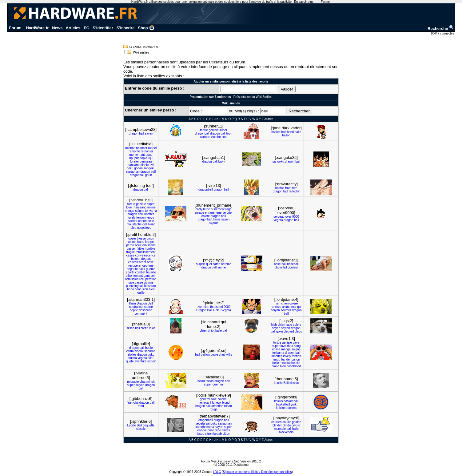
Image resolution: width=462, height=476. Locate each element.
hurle (206, 209)
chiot (211, 331)
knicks (279, 401)
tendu (150, 218)
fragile (131, 252)
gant (147, 276)
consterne (146, 307)
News (57, 28)
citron (209, 434)
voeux (139, 351)
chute (278, 267)
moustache (134, 224)
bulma (132, 358)
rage (229, 209)
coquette (149, 425)
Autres (269, 119)
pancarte (134, 165)
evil (152, 165)
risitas (209, 381)
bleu (133, 228)
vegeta (278, 220)
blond (226, 403)
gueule (150, 269)
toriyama (151, 211)
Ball (150, 303)
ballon (286, 135)
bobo (130, 289)
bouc (138, 245)
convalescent (137, 262)
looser (132, 238)
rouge (214, 409)
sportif (130, 272)
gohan (138, 168)
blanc (152, 224)
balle (298, 132)
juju (150, 158)
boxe (150, 262)
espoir (151, 361)
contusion (141, 289)
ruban (228, 406)
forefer (135, 161)
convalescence (145, 255)
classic (294, 383)
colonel (222, 399)
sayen (149, 133)
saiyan (275, 310)
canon (142, 221)
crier (230, 213)
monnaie (280, 429)
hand (290, 132)
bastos (280, 188)
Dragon (142, 303)
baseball (293, 264)
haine (217, 219)
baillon (205, 355)
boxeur (136, 259)
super (223, 130)
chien (285, 303)
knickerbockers (286, 408)
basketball (283, 404)
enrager (210, 213)
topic (143, 158)
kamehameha (205, 427)
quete (130, 361)
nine (207, 307)
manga (130, 211)
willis (229, 355)
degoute (132, 269)
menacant (204, 403)
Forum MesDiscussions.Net (220, 461)
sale (131, 282)
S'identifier (103, 28)
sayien (286, 328)
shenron (150, 351)
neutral (134, 307)
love (129, 207)
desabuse (145, 310)
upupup (134, 158)
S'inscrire (126, 28)
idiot (152, 328)
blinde (287, 425)
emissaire (149, 245)
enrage (199, 213)
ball (142, 133)
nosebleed (144, 228)
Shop (146, 28)
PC (86, 28)
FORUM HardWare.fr (144, 47)
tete (295, 188)
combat (140, 272)
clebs (298, 331)
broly (222, 161)
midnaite (133, 382)
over (288, 217)
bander (133, 221)
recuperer (135, 266)
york (294, 404)
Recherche (441, 28)
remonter (147, 151)
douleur (293, 267)
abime (132, 242)
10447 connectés (443, 33)
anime (151, 207)
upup (149, 155)
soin (153, 276)
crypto (296, 425)
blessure (150, 286)
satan (217, 264)
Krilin (132, 303)
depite (134, 310)
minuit (151, 382)
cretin (145, 328)
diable (145, 165)
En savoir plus (304, 2)
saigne (139, 211)
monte (134, 155)
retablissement (146, 252)
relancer (142, 148)
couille (287, 422)
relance (130, 148)
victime (149, 282)
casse (130, 255)
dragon (134, 133)
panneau (146, 161)
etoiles (132, 355)
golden (297, 422)
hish (277, 303)
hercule (226, 264)
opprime (148, 266)
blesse (141, 238)
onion (150, 238)
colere (206, 216)
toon (229, 133)
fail (285, 267)
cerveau (279, 217)
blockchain (286, 432)
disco (131, 328)
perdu (130, 245)
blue (214, 399)
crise (211, 430)
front (288, 188)
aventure (141, 361)
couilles (276, 422)
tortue (204, 130)
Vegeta (226, 310)
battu (141, 242)
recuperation (148, 279)
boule (149, 348)
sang (143, 207)
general (205, 399)
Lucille (278, 383)
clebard (289, 331)
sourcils (286, 310)
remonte (134, 151)
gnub (149, 175)
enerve (221, 213)
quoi (209, 264)
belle (151, 221)
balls (295, 429)
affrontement (134, 276)
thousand (216, 307)
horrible (150, 249)
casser (131, 249)
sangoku (149, 168)
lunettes (149, 214)
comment (141, 314)
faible (140, 249)
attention (217, 406)
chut (222, 355)
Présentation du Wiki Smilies (253, 97)
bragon (200, 406)
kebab (218, 434)
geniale (214, 130)
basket (276, 132)
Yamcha (133, 403)
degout (146, 259)
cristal (130, 351)
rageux (214, 223)
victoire (216, 137)
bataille (151, 272)
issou (201, 381)
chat (143, 382)
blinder (277, 425)
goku (130, 168)
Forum (15, 28)
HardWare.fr (37, 28)
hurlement (218, 209)
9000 (296, 217)
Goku (217, 310)
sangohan (133, 172)
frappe (149, 242)
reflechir (294, 191)
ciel (145, 224)
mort (141, 406)
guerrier (218, 384)
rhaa (136, 207)
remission (132, 279)
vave (296, 343)
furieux (217, 403)
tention (141, 218)
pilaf (150, 358)
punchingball (135, 286)
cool (225, 137)
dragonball (202, 133)
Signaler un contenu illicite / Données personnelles (257, 472)
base (277, 264)
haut (142, 155)
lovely (132, 218)
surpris (201, 264)
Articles (73, 28)
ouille (141, 293)
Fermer (326, 2)
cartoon (205, 137)
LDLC (217, 472)
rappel (152, 148)
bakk (142, 269)
